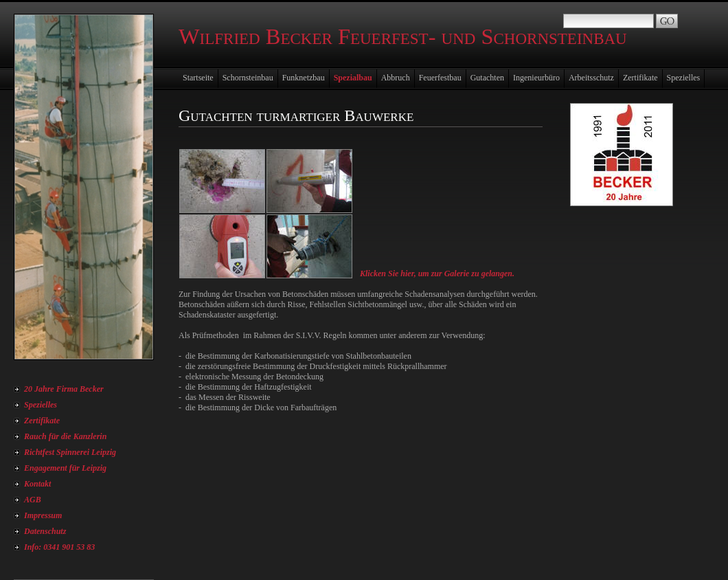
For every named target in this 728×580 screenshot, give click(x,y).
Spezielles (41, 405)
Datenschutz (45, 531)
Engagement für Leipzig (65, 468)
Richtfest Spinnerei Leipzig (70, 452)
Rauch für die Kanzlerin (65, 436)
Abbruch (396, 78)
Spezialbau (353, 78)
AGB (33, 500)
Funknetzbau (304, 78)
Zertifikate (42, 421)
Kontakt (37, 484)
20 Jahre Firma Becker (64, 389)
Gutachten (487, 78)
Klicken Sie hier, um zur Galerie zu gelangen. (437, 274)
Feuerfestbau (440, 78)
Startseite (198, 78)
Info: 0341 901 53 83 (59, 547)
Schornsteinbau (248, 78)
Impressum (43, 515)
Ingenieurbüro (536, 78)
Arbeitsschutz (591, 78)
